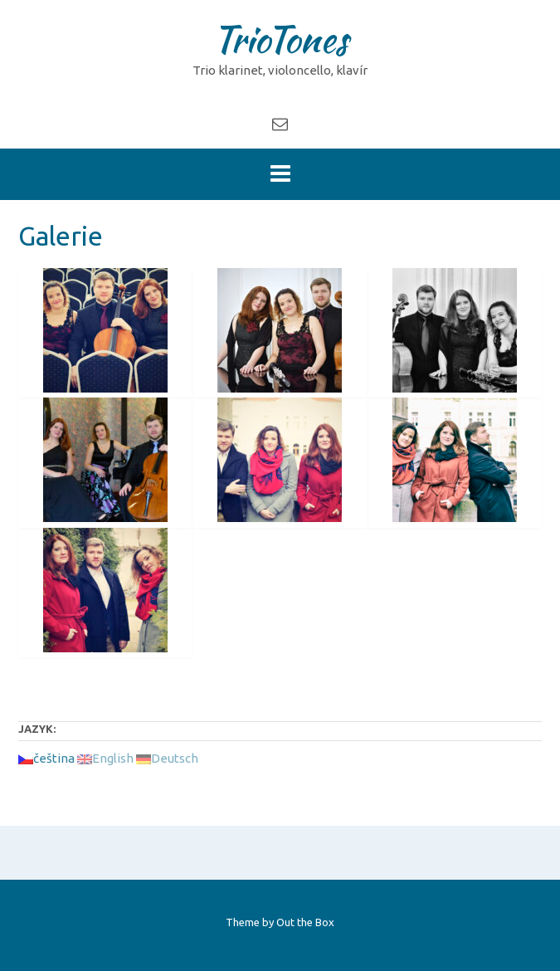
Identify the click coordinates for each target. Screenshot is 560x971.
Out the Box (305, 922)
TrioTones (280, 39)
